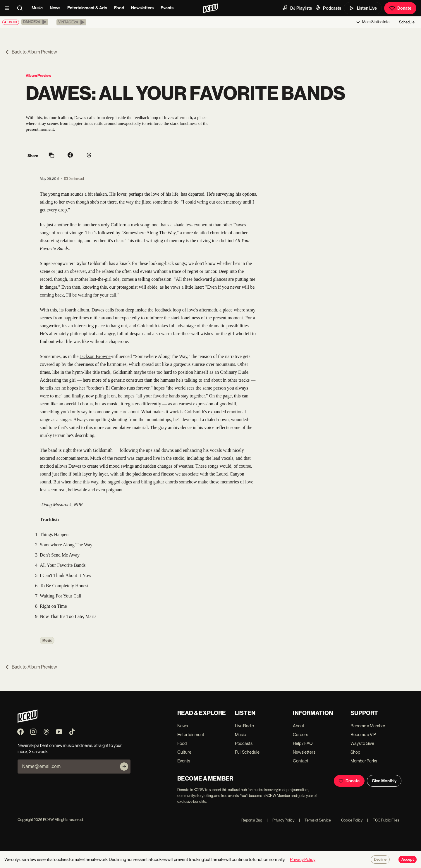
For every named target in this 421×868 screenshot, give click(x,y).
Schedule (407, 22)
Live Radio (244, 726)
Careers (300, 734)
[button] (35, 22)
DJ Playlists (297, 8)
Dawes (240, 225)
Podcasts (328, 8)
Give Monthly (384, 781)
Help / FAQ (303, 743)
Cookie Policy (349, 820)
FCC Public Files (383, 820)
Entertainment (191, 734)
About (299, 726)
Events (167, 8)
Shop (355, 752)
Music (37, 8)
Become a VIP (363, 734)
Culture (184, 752)
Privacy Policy (281, 820)
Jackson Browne (95, 356)
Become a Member (368, 726)
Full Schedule (247, 752)
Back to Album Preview (31, 52)
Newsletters (142, 8)
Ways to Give (362, 743)
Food (119, 8)
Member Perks (364, 761)
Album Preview (38, 76)
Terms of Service (315, 820)
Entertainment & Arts (87, 8)
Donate (400, 8)
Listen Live (363, 8)
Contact (301, 761)
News (55, 8)
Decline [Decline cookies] (380, 860)
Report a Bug (252, 820)
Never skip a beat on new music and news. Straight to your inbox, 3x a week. (70, 748)
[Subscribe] (124, 767)
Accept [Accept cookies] (408, 860)
